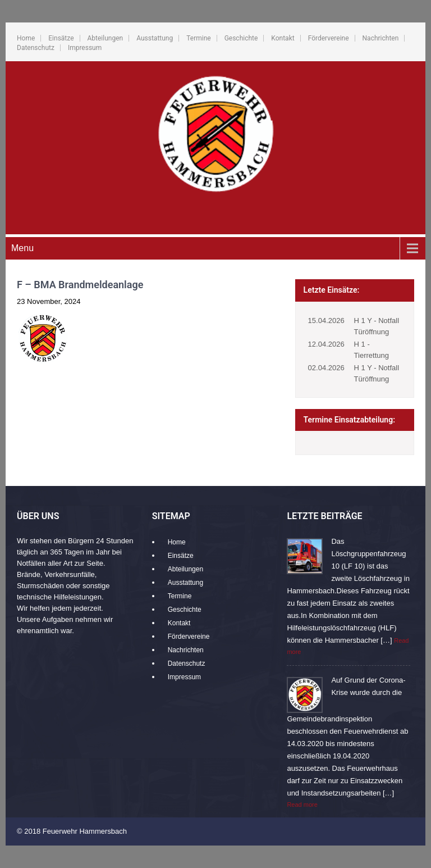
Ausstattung (155, 38)
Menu (22, 248)
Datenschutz (36, 48)
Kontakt (283, 38)
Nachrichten (381, 38)
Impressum (85, 48)
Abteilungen (106, 38)
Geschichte (241, 38)
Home (26, 38)
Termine (198, 38)
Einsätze (61, 38)
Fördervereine (329, 38)
